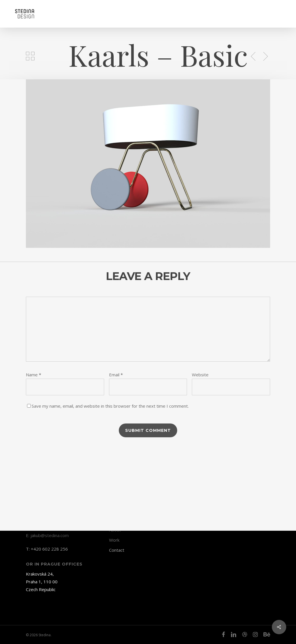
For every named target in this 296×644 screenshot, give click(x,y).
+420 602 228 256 (49, 549)
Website (200, 375)
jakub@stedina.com (50, 535)
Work (114, 540)
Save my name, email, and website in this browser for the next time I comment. (110, 406)
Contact (117, 550)
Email (116, 375)
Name (34, 375)
